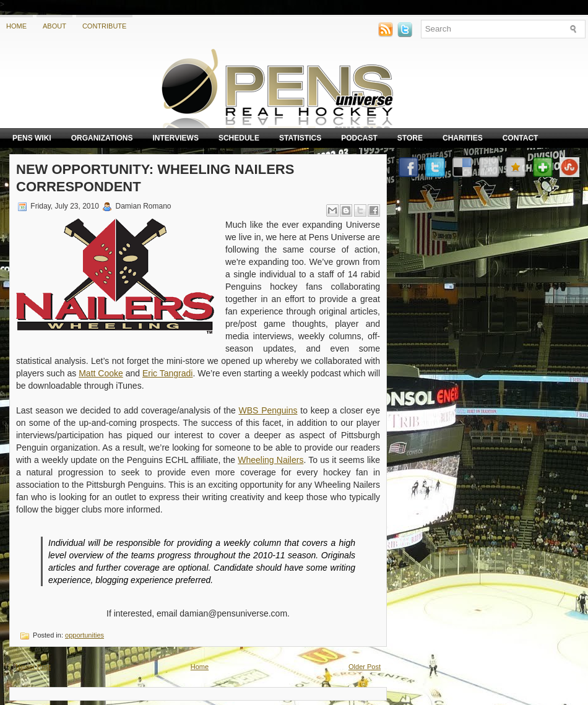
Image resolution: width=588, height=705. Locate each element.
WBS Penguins (268, 410)
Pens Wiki (32, 138)
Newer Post (33, 667)
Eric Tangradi (167, 373)
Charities (463, 138)
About (54, 26)
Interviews (175, 138)
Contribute (105, 26)
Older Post (365, 667)
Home (16, 26)
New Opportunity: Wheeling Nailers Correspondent (155, 178)
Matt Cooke (101, 373)
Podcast (359, 138)
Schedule (239, 138)
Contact (521, 138)
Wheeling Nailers (270, 460)
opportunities (84, 635)
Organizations (102, 138)
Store (410, 138)
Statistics (300, 138)
